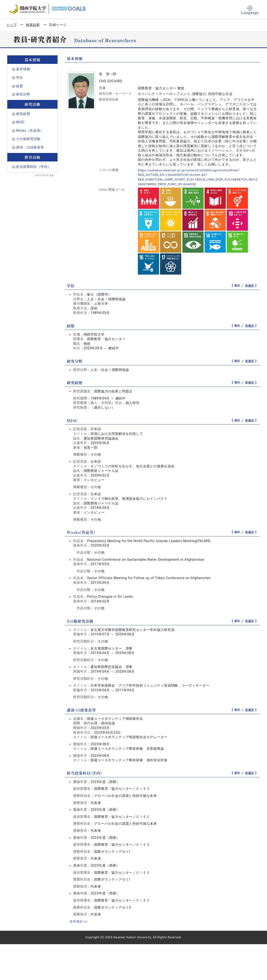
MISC (20, 122)
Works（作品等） (30, 131)
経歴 (20, 86)
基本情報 (23, 69)
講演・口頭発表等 (30, 147)
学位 (20, 78)
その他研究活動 (28, 139)
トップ (12, 25)
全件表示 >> (79, 921)
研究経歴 (23, 114)
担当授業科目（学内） (33, 167)
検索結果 (33, 25)
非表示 (250, 286)
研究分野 (23, 94)
